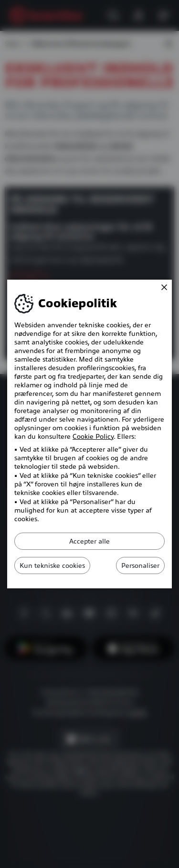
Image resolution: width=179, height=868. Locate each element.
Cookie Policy (93, 436)
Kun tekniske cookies (52, 565)
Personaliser (140, 565)
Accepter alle (89, 541)
